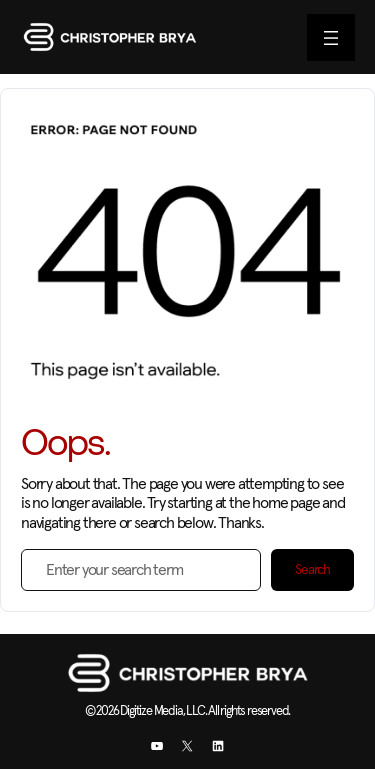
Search (312, 570)
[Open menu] (331, 37)
